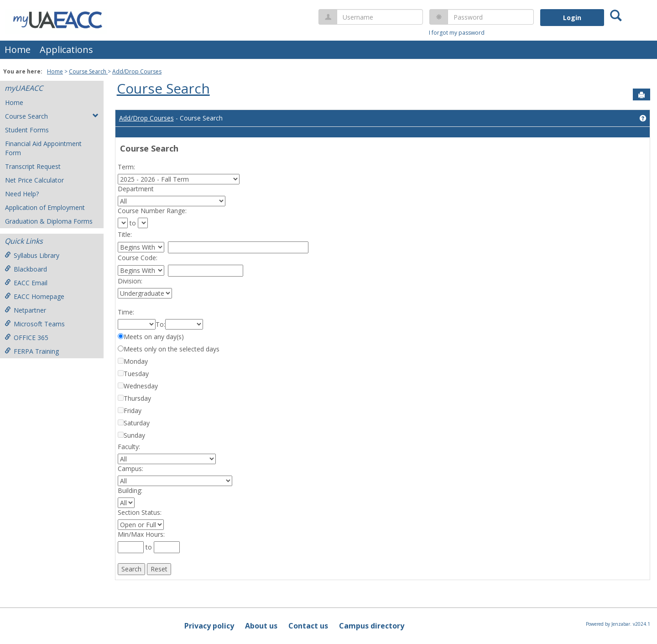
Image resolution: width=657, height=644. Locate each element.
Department (131, 189)
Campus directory (372, 626)
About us (261, 626)
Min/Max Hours (141, 534)
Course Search (88, 71)
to (133, 223)
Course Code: (138, 258)
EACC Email (26, 283)
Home (18, 50)
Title (124, 234)
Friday (133, 411)
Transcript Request (33, 166)
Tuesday (136, 374)
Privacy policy (209, 626)
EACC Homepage (34, 296)
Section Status (139, 512)
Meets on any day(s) (154, 337)
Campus (130, 469)
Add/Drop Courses (137, 71)
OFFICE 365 (26, 338)
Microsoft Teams (35, 324)
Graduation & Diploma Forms (49, 221)
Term (126, 167)
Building (129, 490)
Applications (66, 50)
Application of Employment (45, 207)
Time (125, 312)
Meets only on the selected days (172, 349)
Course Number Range (151, 211)
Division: (130, 281)
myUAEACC (24, 88)
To (160, 324)
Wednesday (141, 386)
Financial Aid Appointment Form (43, 148)
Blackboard (26, 269)
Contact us (308, 626)
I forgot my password (457, 33)
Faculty (128, 447)
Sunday (134, 435)
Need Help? (22, 194)
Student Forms (27, 130)
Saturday (137, 423)
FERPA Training (32, 351)
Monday (136, 361)
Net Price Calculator (34, 180)
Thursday (137, 398)
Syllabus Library (32, 255)
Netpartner (25, 310)
